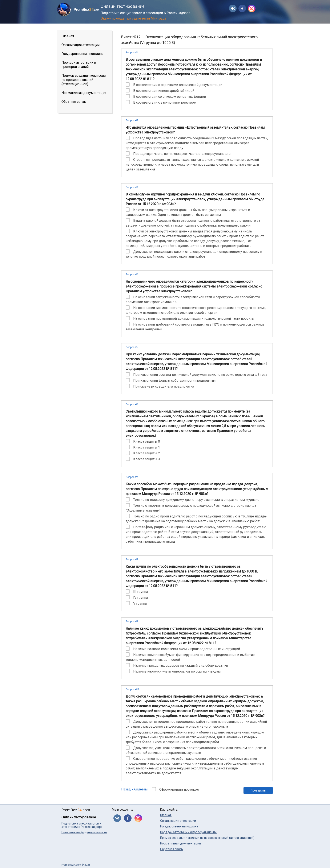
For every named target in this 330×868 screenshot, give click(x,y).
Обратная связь (74, 102)
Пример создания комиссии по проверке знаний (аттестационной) (84, 80)
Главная (68, 36)
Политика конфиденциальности (84, 832)
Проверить (258, 790)
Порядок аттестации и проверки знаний (79, 65)
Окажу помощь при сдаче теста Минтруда (133, 18)
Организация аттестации (81, 45)
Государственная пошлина (82, 54)
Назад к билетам (134, 789)
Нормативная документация (84, 93)
